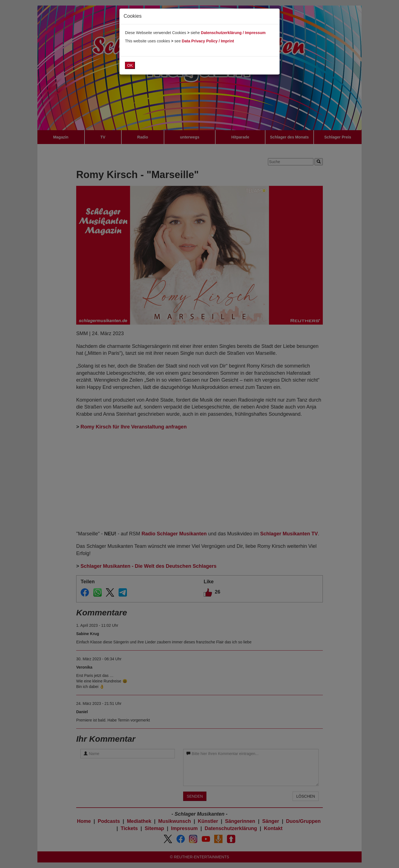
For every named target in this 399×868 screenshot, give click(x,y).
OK (130, 65)
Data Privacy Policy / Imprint (208, 41)
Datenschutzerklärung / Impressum (233, 33)
